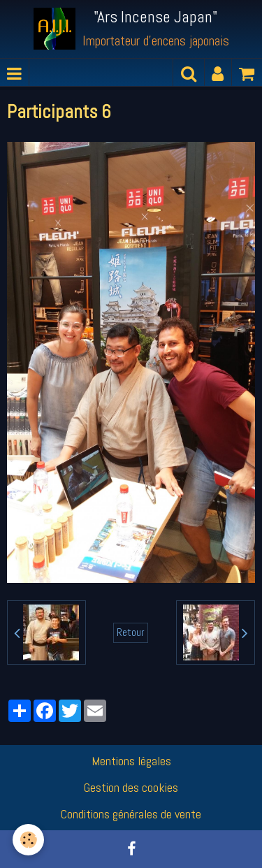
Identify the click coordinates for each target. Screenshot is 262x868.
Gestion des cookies (131, 787)
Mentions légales (131, 761)
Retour (131, 632)
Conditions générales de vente (131, 814)
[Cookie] (28, 840)
